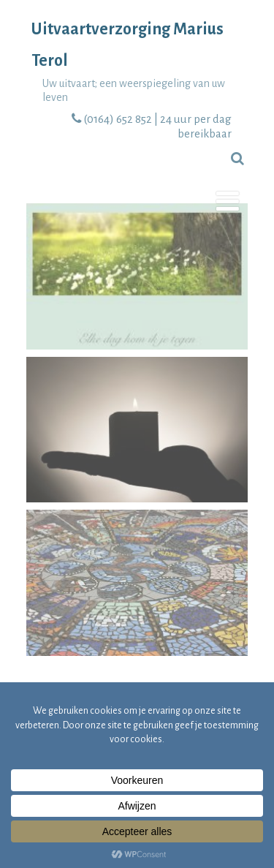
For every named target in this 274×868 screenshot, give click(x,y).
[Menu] (228, 203)
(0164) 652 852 (118, 119)
